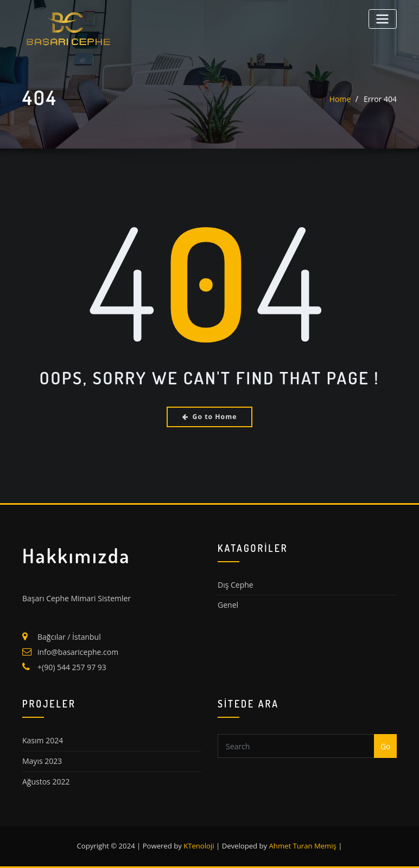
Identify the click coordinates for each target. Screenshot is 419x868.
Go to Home (210, 417)
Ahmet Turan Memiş (303, 846)
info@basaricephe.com (78, 652)
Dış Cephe (236, 585)
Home (340, 99)
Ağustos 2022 (46, 782)
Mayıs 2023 (42, 761)
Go (386, 746)
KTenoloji (199, 846)
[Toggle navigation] (383, 19)
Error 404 (380, 99)
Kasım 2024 (43, 740)
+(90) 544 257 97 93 (72, 667)
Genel (228, 605)
